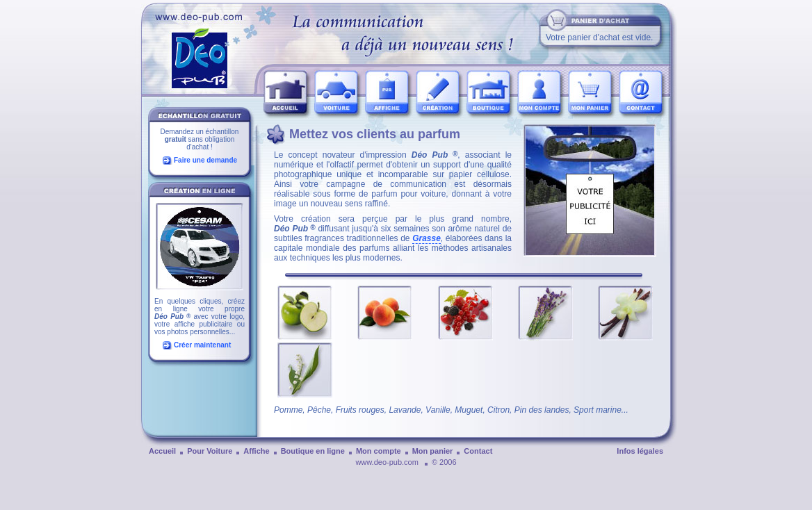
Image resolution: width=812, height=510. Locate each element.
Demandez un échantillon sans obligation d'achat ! (200, 139)
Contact (478, 451)
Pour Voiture (210, 451)
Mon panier (433, 451)
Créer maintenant (202, 345)
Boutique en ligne (313, 451)
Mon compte (379, 451)
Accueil (162, 451)
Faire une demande (205, 160)
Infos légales (640, 451)
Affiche (256, 451)
